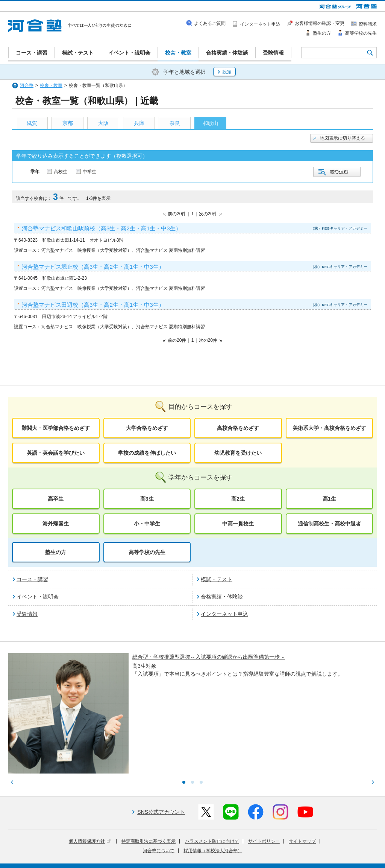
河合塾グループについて (156, 847)
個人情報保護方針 (90, 779)
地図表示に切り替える (343, 138)
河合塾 (27, 85)
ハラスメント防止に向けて (212, 779)
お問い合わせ (175, 857)
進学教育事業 (200, 847)
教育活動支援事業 (238, 847)
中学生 (89, 172)
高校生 (61, 172)
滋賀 (32, 123)
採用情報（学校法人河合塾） (213, 789)
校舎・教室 (51, 85)
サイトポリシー (264, 779)
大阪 (103, 123)
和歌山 (211, 123)
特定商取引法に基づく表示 (149, 779)
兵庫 (139, 123)
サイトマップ (302, 779)
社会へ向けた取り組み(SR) (333, 847)
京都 (68, 123)
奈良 (175, 123)
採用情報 (146, 857)
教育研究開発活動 (281, 847)
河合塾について (159, 789)
